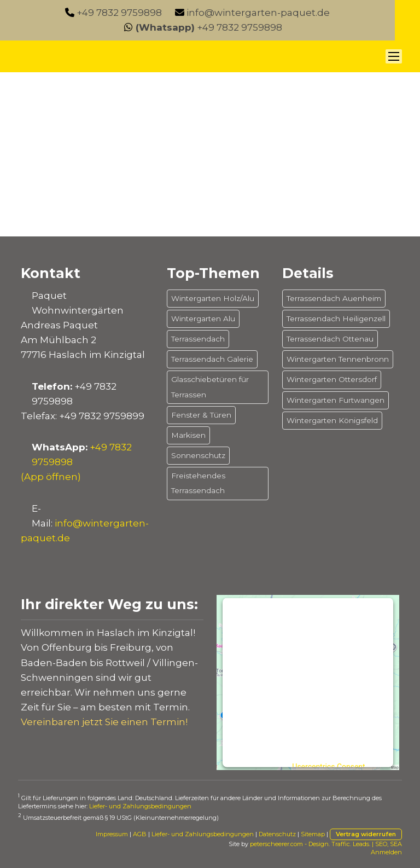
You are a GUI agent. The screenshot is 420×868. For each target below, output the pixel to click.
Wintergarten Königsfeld (332, 420)
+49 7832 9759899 (102, 416)
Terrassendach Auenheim (334, 298)
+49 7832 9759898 (119, 13)
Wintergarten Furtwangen (336, 400)
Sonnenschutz (198, 455)
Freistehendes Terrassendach (198, 483)
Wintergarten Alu (203, 319)
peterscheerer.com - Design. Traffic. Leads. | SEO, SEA (326, 844)
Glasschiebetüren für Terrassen (210, 387)
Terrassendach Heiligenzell (336, 319)
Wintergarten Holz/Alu (213, 298)
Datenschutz (277, 834)
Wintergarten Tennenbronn (338, 359)
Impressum (112, 834)
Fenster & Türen (201, 415)
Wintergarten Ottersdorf (332, 379)
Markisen (188, 435)
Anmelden (386, 852)
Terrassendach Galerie (212, 359)
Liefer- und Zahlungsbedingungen (140, 806)
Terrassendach (198, 339)
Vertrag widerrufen (366, 834)
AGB (140, 834)
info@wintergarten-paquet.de (258, 13)
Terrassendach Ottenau (330, 339)
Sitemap (313, 834)
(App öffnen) (51, 477)
